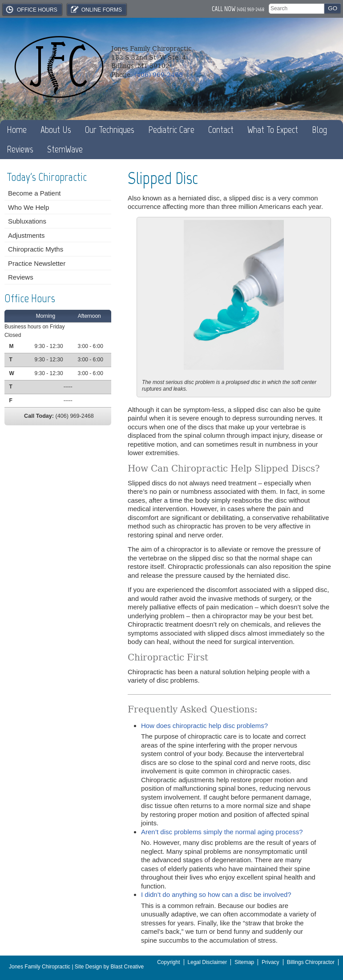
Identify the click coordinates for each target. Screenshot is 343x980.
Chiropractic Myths (36, 249)
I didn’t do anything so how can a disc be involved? (216, 894)
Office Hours (31, 9)
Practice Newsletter (37, 263)
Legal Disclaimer (208, 962)
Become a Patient (34, 193)
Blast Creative (127, 967)
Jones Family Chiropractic (40, 967)
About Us (56, 130)
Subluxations (27, 221)
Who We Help (28, 207)
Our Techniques (110, 130)
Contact (221, 130)
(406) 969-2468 (250, 9)
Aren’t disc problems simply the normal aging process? (222, 832)
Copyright (168, 962)
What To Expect (273, 130)
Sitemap (244, 962)
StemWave (65, 149)
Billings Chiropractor (311, 962)
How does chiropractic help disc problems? (204, 726)
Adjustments (26, 235)
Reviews (20, 149)
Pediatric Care (171, 130)
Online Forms (96, 9)
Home (17, 130)
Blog (319, 130)
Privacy (270, 962)
